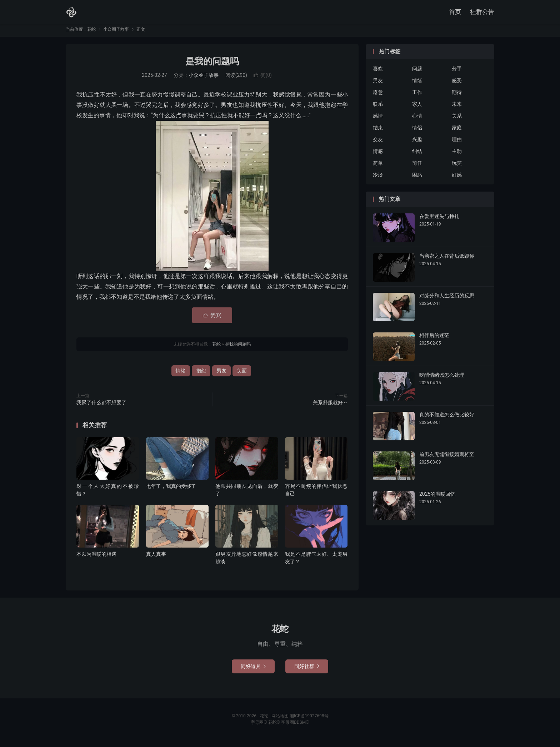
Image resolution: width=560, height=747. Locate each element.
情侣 (417, 132)
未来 (457, 109)
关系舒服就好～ (330, 407)
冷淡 (378, 179)
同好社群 (307, 671)
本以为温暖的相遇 (96, 558)
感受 (457, 85)
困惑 (417, 179)
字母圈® (259, 727)
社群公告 (482, 13)
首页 (455, 13)
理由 (457, 144)
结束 (378, 132)
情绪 (181, 375)
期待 (457, 97)
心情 (417, 120)
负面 (242, 375)
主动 (457, 156)
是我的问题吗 (212, 66)
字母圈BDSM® (295, 727)
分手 (457, 73)
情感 (378, 156)
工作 (417, 97)
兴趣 (417, 144)
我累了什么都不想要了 (101, 407)
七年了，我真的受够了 (171, 490)
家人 (417, 109)
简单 (378, 168)
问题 (417, 73)
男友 (221, 375)
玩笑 (457, 168)
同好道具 (253, 671)
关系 (457, 120)
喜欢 (378, 73)
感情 (378, 120)
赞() (263, 80)
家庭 (457, 132)
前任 (417, 168)
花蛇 (71, 13)
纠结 (417, 156)
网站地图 (280, 720)
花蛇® (275, 727)
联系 (378, 109)
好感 (457, 179)
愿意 (378, 97)
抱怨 (201, 375)
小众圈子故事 (116, 34)
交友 (378, 144)
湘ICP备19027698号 (309, 720)
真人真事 (156, 558)
